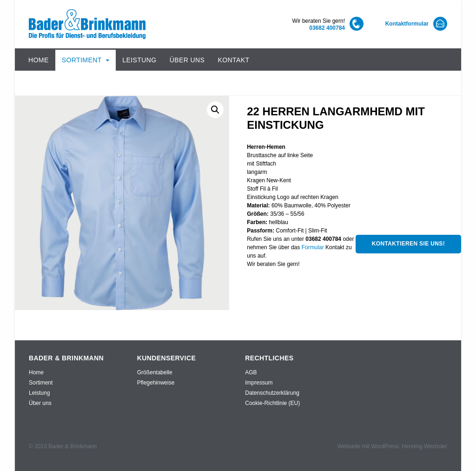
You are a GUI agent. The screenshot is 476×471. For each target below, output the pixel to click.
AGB (251, 372)
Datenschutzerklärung (272, 393)
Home (39, 60)
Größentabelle (155, 372)
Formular (313, 247)
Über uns (187, 60)
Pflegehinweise (156, 383)
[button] (215, 110)
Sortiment (82, 60)
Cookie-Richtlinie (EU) (272, 403)
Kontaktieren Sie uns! (408, 244)
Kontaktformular (407, 24)
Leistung (139, 60)
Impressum (259, 383)
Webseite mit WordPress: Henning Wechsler (392, 446)
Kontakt (233, 60)
